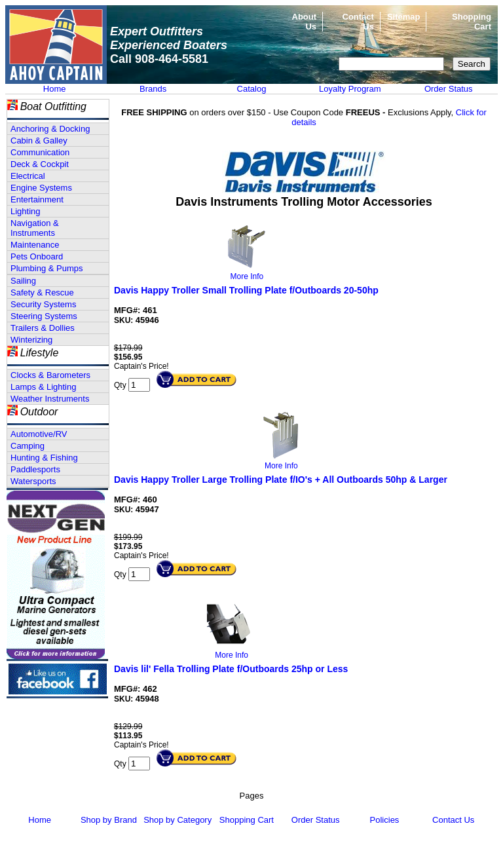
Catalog (252, 89)
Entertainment (37, 199)
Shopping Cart (247, 820)
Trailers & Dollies (43, 328)
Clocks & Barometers (50, 375)
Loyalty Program (350, 89)
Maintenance (35, 245)
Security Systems (43, 304)
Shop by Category (177, 820)
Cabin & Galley (39, 141)
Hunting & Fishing (44, 458)
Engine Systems (41, 188)
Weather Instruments (50, 399)
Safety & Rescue (42, 292)
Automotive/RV (39, 434)
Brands (153, 89)
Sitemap (404, 17)
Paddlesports (35, 469)
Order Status (449, 89)
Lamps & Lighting (43, 387)
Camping (28, 446)
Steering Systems (44, 316)
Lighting (26, 211)
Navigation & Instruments (35, 228)
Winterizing (31, 340)
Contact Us (453, 820)
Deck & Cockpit (40, 164)
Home (55, 89)
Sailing (23, 281)
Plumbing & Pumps (47, 268)
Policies (385, 820)
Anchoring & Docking (50, 129)
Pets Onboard (37, 256)
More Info (247, 276)
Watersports (33, 481)
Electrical (28, 176)
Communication (40, 152)
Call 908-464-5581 (159, 59)
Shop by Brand (109, 820)
